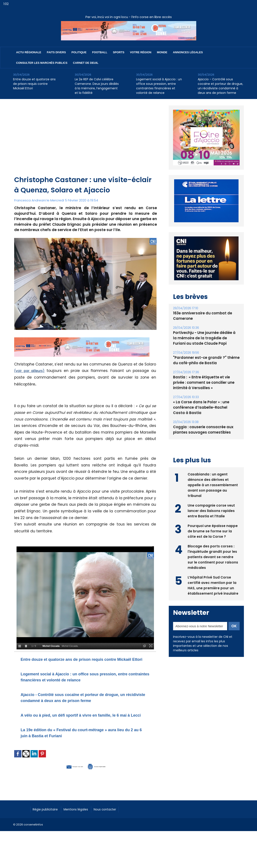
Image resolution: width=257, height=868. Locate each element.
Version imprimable (108, 784)
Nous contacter (116, 827)
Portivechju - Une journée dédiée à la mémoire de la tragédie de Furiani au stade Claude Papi (205, 338)
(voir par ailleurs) (31, 371)
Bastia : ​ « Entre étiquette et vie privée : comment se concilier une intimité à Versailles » (206, 383)
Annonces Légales (188, 52)
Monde (162, 52)
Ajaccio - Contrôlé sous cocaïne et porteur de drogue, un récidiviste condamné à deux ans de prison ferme (220, 86)
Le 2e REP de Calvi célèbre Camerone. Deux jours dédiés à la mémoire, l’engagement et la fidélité (97, 86)
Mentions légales (83, 827)
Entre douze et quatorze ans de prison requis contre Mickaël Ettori (34, 84)
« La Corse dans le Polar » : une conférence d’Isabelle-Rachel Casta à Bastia (205, 407)
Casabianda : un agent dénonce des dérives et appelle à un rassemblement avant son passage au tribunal (213, 484)
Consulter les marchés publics (42, 63)
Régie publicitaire (48, 827)
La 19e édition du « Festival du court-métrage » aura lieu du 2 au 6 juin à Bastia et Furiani (84, 750)
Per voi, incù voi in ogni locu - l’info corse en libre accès (129, 17)
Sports (119, 52)
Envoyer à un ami (62, 784)
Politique (79, 52)
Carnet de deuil (86, 63)
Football (100, 52)
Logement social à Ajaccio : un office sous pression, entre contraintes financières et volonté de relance (159, 86)
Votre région (141, 52)
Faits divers (56, 52)
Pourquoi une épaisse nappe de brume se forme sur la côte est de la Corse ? (213, 531)
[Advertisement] (86, 142)
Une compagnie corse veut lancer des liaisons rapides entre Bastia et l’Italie (211, 510)
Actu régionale (29, 52)
